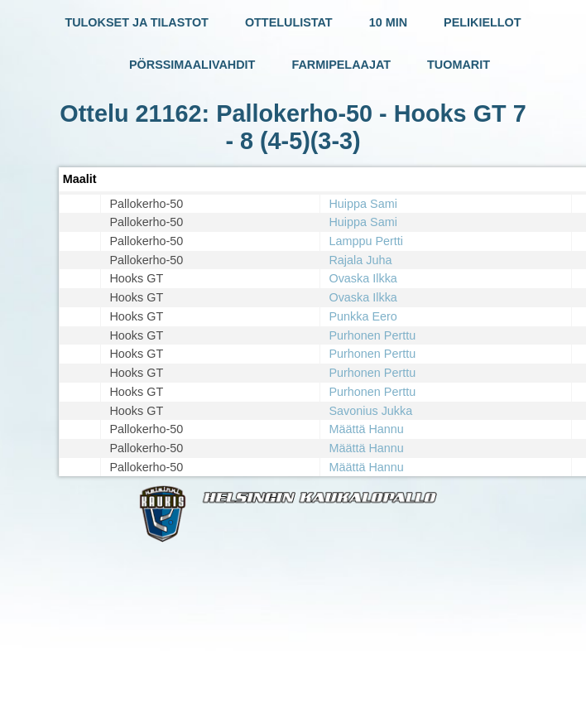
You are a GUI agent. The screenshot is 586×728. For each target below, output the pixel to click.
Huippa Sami (363, 204)
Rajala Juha (360, 260)
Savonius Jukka (370, 411)
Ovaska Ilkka (363, 278)
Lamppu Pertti (366, 241)
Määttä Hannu (366, 429)
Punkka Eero (363, 316)
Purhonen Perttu (372, 335)
